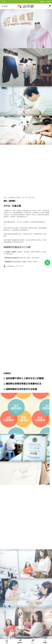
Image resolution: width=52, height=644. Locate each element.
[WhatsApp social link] (4, 2)
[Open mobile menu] (5, 6)
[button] (47, 263)
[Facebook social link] (2, 2)
